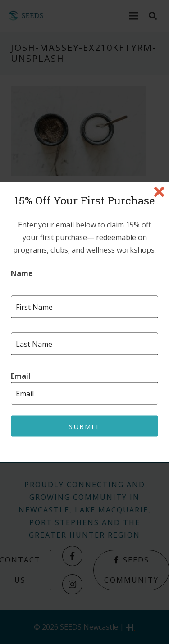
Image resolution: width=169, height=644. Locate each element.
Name (22, 274)
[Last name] (84, 344)
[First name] (84, 307)
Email (21, 376)
